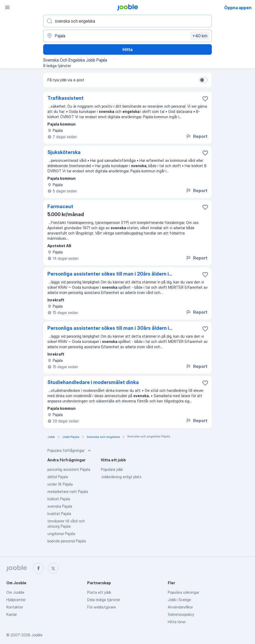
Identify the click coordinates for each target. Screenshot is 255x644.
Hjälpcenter (16, 600)
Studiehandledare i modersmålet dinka (93, 382)
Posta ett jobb (99, 592)
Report (197, 136)
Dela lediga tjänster (104, 600)
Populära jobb (112, 469)
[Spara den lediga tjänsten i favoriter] (205, 99)
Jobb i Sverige (179, 600)
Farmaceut (60, 206)
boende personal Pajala (67, 541)
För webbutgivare (102, 607)
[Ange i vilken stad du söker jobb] (127, 36)
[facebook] (38, 568)
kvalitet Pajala (59, 514)
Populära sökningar (183, 592)
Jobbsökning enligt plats (121, 477)
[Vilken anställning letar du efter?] (127, 21)
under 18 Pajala (60, 484)
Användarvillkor (180, 607)
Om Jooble (15, 592)
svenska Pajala (60, 506)
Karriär (12, 614)
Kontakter (15, 607)
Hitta (127, 49)
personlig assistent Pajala (69, 469)
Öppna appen (238, 8)
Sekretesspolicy (181, 614)
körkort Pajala (59, 499)
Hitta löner (177, 622)
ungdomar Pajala (61, 534)
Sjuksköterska (64, 152)
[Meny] (7, 7)
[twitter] (53, 568)
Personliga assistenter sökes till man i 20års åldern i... (110, 274)
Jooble (37, 635)
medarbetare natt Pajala (68, 491)
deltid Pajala (58, 477)
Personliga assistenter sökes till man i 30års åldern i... (110, 328)
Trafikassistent (65, 98)
